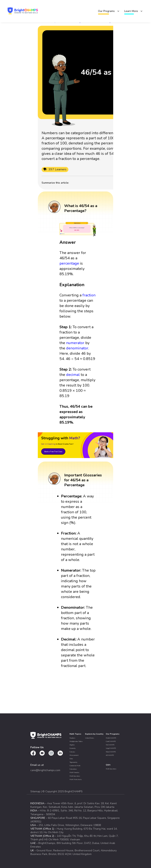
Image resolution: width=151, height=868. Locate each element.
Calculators (73, 769)
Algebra (72, 745)
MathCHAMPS (111, 738)
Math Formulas (74, 773)
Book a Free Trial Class (53, 452)
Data (71, 759)
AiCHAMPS (110, 755)
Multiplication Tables (76, 741)
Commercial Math (75, 766)
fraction (89, 295)
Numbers (72, 738)
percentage (69, 263)
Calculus (72, 752)
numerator (75, 343)
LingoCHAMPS (111, 748)
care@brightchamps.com (45, 770)
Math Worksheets (76, 780)
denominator (77, 348)
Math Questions (75, 776)
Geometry (73, 748)
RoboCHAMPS (111, 752)
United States (90, 738)
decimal (73, 375)
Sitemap (36, 791)
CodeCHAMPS (111, 741)
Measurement (74, 755)
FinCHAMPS (110, 745)
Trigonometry (73, 762)
